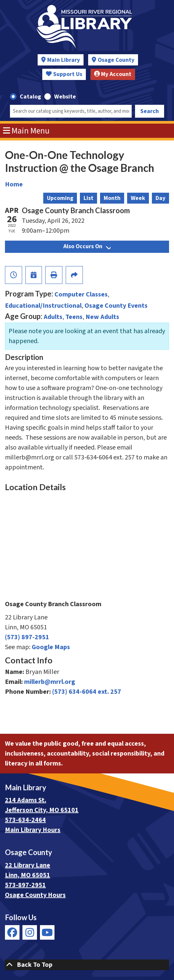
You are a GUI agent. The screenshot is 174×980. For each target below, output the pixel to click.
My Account (113, 74)
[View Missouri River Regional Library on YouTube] (47, 932)
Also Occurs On (87, 246)
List (88, 198)
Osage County (116, 60)
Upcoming (60, 198)
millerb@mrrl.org (50, 682)
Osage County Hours (35, 895)
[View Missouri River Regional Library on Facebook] (12, 932)
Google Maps (51, 647)
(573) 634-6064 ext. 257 (87, 692)
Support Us (64, 74)
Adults (53, 317)
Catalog (30, 97)
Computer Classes (81, 294)
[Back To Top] (87, 965)
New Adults (102, 317)
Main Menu (26, 131)
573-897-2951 (25, 885)
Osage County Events (116, 306)
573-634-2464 (25, 820)
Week (138, 198)
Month (112, 198)
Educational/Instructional (43, 306)
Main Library (64, 60)
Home (14, 184)
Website (65, 97)
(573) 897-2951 (27, 637)
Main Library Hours (33, 830)
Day (160, 198)
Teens (74, 317)
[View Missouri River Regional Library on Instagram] (30, 932)
